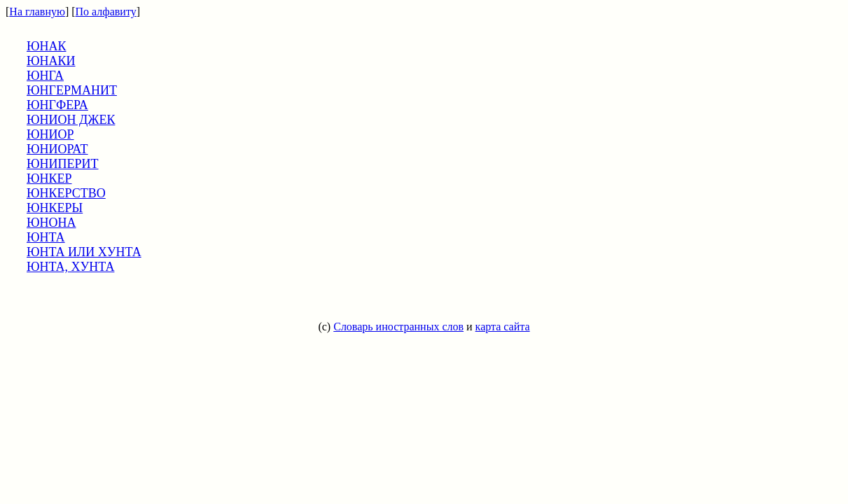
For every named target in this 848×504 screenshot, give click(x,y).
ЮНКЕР (49, 178)
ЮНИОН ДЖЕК (71, 120)
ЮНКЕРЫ (55, 208)
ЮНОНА (51, 223)
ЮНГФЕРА (57, 105)
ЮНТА (46, 237)
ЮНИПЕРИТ (63, 164)
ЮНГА (45, 76)
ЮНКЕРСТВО (66, 193)
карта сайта (503, 327)
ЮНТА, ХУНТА (70, 267)
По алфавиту (106, 12)
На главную (37, 12)
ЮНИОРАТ (57, 149)
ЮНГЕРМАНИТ (72, 90)
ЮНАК (47, 46)
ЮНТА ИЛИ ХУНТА (84, 252)
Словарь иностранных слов (398, 327)
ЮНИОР (50, 134)
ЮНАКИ (51, 61)
